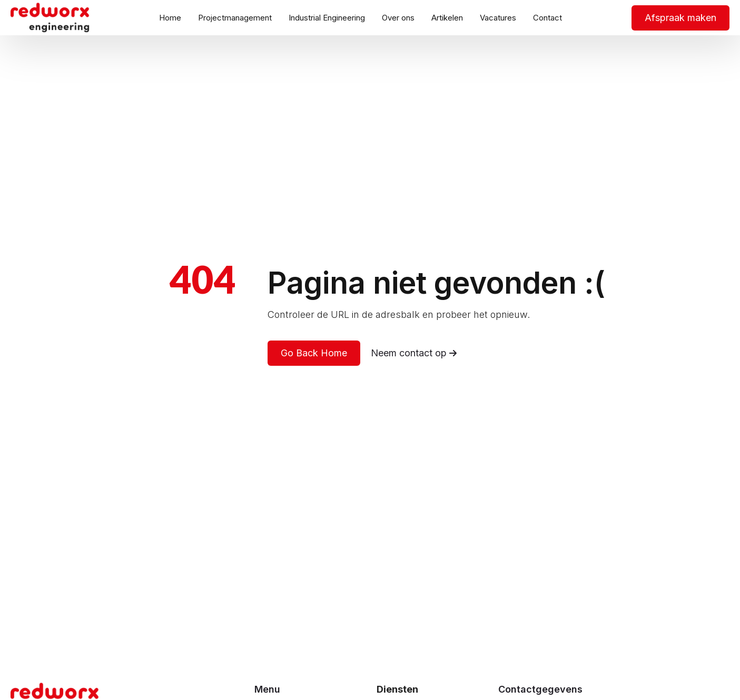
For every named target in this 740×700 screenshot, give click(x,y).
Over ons (398, 18)
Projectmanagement (235, 18)
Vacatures (498, 18)
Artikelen (447, 18)
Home (170, 18)
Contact (547, 18)
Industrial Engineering (327, 18)
